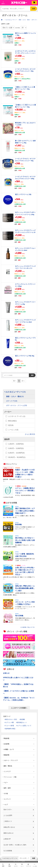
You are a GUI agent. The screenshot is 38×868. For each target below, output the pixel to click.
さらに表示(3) (30, 434)
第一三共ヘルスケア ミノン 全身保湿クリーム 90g (25, 142)
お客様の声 (19, 838)
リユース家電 (10, 726)
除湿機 (22, 719)
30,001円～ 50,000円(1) (17, 457)
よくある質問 (19, 815)
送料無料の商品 (10, 729)
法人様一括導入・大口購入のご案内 (19, 844)
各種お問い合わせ (19, 827)
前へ (15, 381)
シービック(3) (13, 430)
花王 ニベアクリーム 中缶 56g (25, 356)
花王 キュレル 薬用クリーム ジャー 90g (26, 34)
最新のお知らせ (19, 832)
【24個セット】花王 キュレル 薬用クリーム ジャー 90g (25, 106)
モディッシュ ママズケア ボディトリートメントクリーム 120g (25, 213)
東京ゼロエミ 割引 (11, 719)
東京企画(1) (12, 421)
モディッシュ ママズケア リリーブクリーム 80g (25, 303)
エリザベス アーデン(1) (17, 416)
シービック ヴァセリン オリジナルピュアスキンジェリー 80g (25, 70)
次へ (23, 381)
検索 (34, 9)
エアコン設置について (24, 726)
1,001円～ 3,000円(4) (16, 444)
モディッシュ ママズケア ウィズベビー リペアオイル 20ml (25, 321)
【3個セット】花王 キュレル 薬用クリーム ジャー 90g (25, 88)
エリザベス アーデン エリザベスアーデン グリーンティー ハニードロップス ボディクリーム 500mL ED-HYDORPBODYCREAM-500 (25, 55)
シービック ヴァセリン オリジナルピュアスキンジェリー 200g (25, 178)
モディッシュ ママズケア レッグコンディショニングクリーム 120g (25, 232)
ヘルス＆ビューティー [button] (5, 9)
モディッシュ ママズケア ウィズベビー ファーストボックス (25, 267)
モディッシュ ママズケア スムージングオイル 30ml (25, 249)
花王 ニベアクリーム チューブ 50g (25, 339)
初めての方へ (19, 809)
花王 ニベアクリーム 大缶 (23, 194)
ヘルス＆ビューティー (11, 20)
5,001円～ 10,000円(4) (16, 453)
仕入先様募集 (19, 850)
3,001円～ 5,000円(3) (16, 448)
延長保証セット (22, 722)
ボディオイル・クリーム (17, 406)
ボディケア (35, 20)
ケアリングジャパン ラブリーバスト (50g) (25, 285)
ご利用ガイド (19, 821)
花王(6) (11, 425)
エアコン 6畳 (10, 722)
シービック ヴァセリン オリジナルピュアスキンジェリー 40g (25, 160)
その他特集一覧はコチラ (27, 627)
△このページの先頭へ (19, 708)
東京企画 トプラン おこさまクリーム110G (25, 124)
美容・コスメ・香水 (24, 20)
